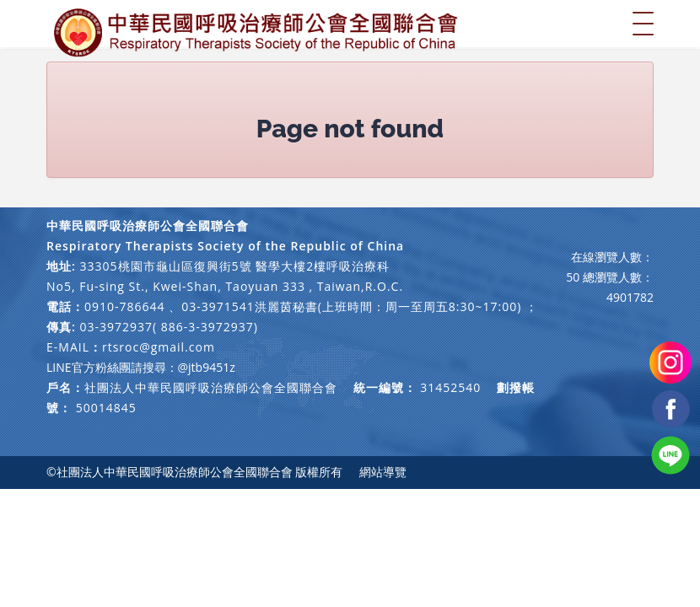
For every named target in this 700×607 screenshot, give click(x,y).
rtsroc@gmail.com (159, 347)
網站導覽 (383, 472)
